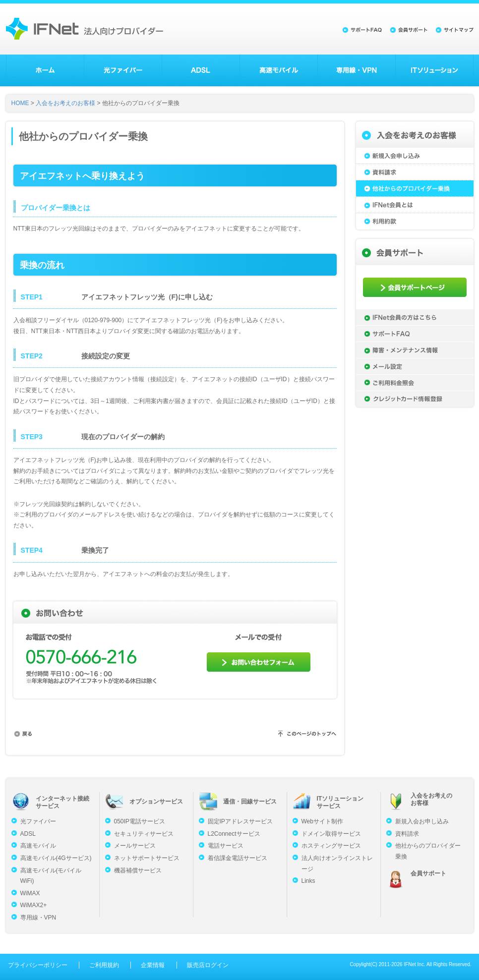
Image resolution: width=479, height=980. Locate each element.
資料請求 (415, 172)
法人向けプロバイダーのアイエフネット (85, 29)
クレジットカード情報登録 (415, 399)
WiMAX (30, 893)
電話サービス (226, 846)
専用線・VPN (357, 70)
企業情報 (153, 965)
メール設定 (415, 366)
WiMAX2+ (34, 905)
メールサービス (135, 846)
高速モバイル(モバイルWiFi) (51, 876)
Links (308, 881)
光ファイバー (123, 70)
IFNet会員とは (415, 205)
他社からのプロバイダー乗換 (415, 189)
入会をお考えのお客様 (65, 103)
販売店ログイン (208, 965)
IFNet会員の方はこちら (415, 317)
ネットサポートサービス (147, 858)
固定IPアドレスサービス (240, 821)
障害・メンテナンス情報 (415, 350)
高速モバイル (279, 70)
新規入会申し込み (415, 156)
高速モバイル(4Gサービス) (56, 858)
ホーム (45, 70)
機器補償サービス (138, 870)
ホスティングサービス (331, 846)
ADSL (201, 70)
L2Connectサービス (234, 834)
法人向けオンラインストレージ (337, 864)
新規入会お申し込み (422, 821)
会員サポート (428, 873)
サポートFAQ (415, 334)
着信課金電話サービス (238, 858)
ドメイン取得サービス (331, 834)
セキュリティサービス (144, 834)
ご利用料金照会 (415, 383)
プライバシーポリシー (38, 965)
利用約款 (415, 221)
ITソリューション (434, 70)
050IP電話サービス (140, 821)
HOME (20, 103)
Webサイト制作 (322, 821)
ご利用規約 (104, 965)
